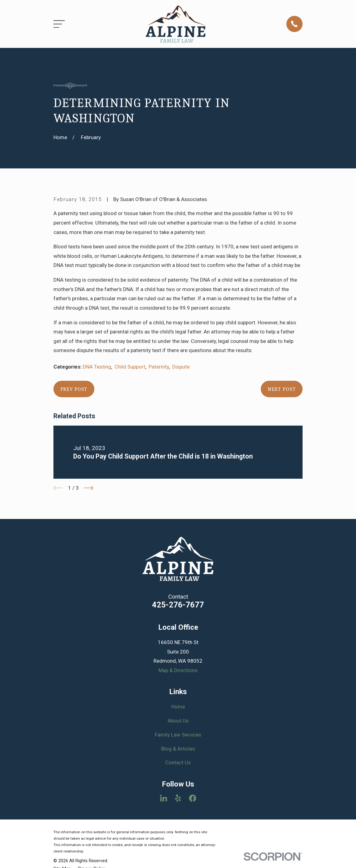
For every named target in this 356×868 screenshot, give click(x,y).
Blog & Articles (178, 749)
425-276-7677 (178, 605)
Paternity (159, 367)
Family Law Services (178, 735)
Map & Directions (178, 670)
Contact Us (178, 762)
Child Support (130, 367)
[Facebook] (193, 798)
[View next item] (89, 488)
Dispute (181, 367)
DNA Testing (97, 367)
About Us (178, 721)
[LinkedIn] (164, 798)
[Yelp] (178, 798)
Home (178, 707)
